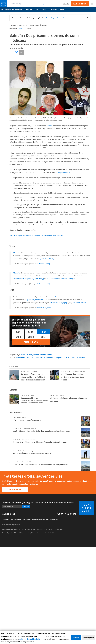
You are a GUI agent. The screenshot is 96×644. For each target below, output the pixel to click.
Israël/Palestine (18, 10)
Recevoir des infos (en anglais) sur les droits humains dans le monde (38, 502)
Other (43, 337)
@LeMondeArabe (54, 279)
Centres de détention (45, 357)
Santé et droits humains (26, 357)
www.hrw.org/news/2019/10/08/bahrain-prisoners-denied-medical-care (36, 235)
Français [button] (66, 4)
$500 (18, 337)
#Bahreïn (17, 253)
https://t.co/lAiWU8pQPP (48, 259)
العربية (24, 28)
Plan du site (45, 519)
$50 (18, 332)
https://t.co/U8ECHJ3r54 (34, 279)
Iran (38, 10)
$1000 (31, 337)
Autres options (88, 638)
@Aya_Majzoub (33, 300)
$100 (31, 332)
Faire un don (80, 4)
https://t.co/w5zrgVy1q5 (59, 303)
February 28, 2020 (44, 308)
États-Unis (30, 10)
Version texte (54, 519)
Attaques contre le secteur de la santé (70, 357)
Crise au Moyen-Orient (58, 10)
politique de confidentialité (30, 639)
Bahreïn (49, 126)
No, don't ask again (58, 18)
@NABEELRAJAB (79, 303)
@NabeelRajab (19, 279)
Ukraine (45, 10)
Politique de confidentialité (31, 519)
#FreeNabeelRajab (68, 279)
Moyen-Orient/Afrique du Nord (34, 355)
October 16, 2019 (44, 284)
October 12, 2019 (44, 264)
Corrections (18, 519)
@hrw (42, 300)
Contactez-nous (8, 519)
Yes (47, 18)
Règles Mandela (64, 172)
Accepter (76, 638)
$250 (43, 332)
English (20, 28)
